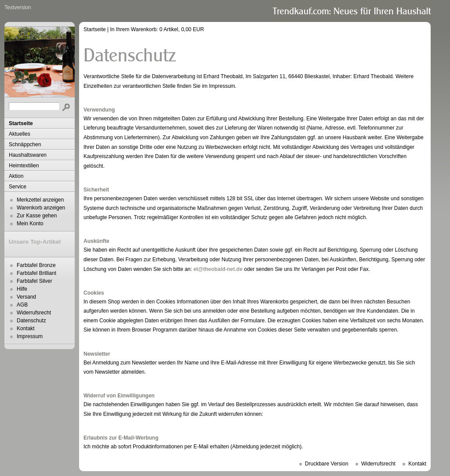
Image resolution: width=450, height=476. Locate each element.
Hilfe (22, 289)
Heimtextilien (24, 166)
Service (18, 187)
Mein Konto (30, 224)
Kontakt (26, 328)
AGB (22, 305)
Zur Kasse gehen (37, 216)
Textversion (18, 7)
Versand (26, 297)
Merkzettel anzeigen (40, 200)
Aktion (16, 176)
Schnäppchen (25, 144)
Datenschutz (31, 321)
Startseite (21, 123)
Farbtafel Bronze (36, 265)
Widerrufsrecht (34, 313)
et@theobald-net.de (218, 269)
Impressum (30, 336)
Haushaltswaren (28, 155)
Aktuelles (20, 134)
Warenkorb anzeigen (41, 208)
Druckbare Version (327, 464)
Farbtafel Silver (34, 281)
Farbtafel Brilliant (36, 273)
